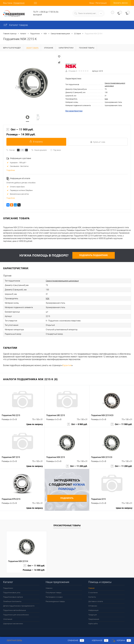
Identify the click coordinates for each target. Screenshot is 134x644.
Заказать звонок (121, 3)
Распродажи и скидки (54, 597)
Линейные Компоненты (12, 601)
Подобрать (67, 498)
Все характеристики (74, 111)
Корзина (121, 640)
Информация (93, 610)
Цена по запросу (35, 424)
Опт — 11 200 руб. (77, 466)
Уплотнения (8, 619)
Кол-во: (12, 150)
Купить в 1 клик (98, 142)
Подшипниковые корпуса (13, 597)
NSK (106, 99)
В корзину (36, 142)
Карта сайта (93, 624)
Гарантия (67, 365)
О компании (93, 593)
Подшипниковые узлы (12, 593)
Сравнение (74, 640)
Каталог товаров (15, 25)
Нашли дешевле (39, 150)
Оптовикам (93, 606)
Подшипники (8, 588)
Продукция (93, 615)
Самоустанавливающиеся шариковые (62, 281)
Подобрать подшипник (93, 255)
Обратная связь (13, 640)
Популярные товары (54, 593)
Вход (92, 3)
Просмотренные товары (67, 525)
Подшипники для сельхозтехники (16, 615)
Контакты (92, 597)
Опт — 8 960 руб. (77, 424)
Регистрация (101, 3)
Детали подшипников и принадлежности (19, 606)
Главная (91, 588)
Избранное (98, 640)
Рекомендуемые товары (55, 601)
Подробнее (11, 170)
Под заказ (56, 150)
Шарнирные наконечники (13, 624)
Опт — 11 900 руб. (20, 130)
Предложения (94, 619)
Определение (19, 3)
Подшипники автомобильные (15, 610)
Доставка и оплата (96, 601)
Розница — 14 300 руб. (21, 134)
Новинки (49, 588)
